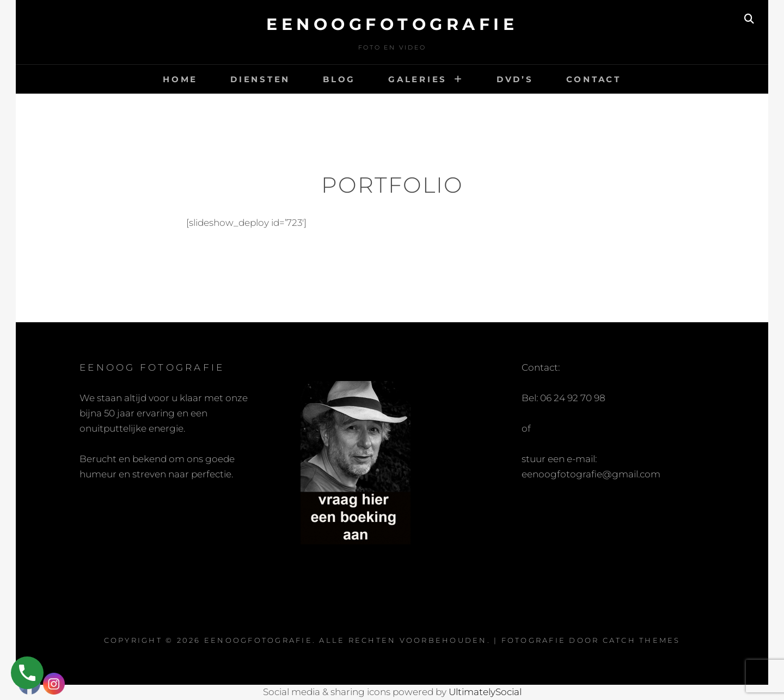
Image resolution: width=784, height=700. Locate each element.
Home (180, 79)
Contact (594, 79)
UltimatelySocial (485, 692)
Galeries (418, 79)
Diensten (260, 79)
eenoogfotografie (392, 24)
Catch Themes (642, 640)
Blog (339, 79)
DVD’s (515, 79)
